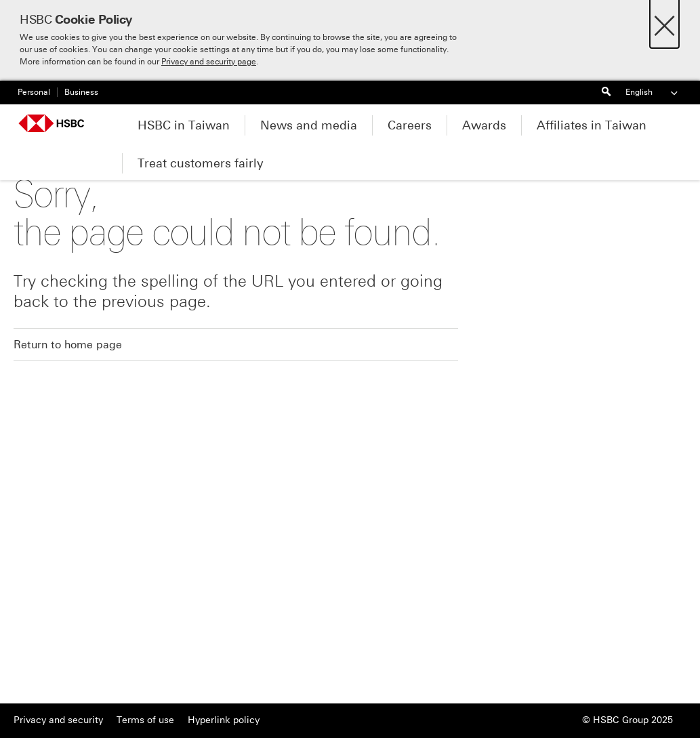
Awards (484, 125)
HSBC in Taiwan (184, 125)
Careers (410, 125)
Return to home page (68, 345)
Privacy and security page (209, 62)
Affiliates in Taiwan (592, 125)
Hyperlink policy (224, 720)
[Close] (664, 22)
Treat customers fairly (201, 163)
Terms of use (145, 720)
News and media (309, 125)
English (653, 93)
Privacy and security (58, 720)
